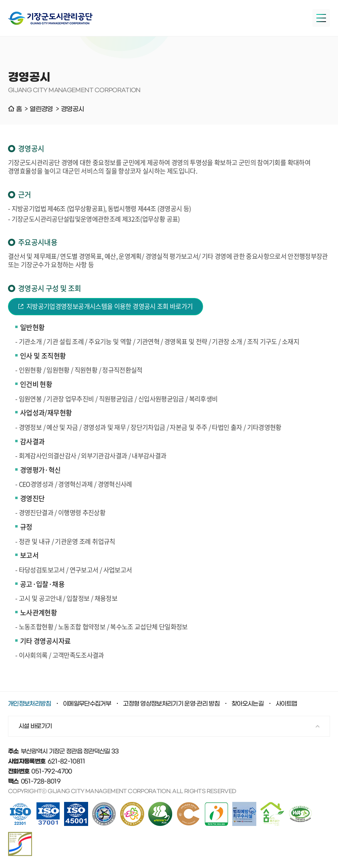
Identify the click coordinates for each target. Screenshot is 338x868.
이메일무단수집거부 (87, 704)
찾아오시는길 (247, 704)
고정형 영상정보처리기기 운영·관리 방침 (171, 704)
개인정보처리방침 (29, 704)
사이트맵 (286, 704)
